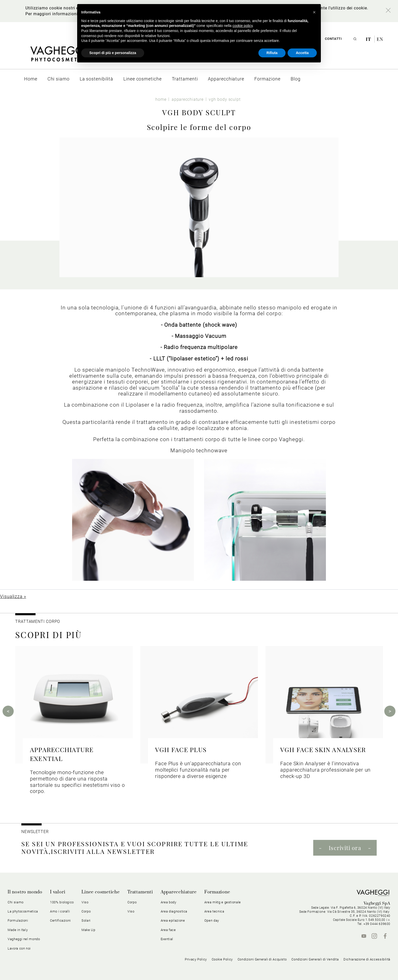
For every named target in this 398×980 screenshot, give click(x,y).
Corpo (86, 911)
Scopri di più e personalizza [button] (113, 53)
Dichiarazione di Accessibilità (367, 959)
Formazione (217, 892)
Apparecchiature (179, 892)
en (380, 39)
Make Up (88, 930)
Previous (8, 711)
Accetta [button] (302, 53)
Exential (167, 939)
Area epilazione (173, 920)
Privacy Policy (196, 959)
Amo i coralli (60, 911)
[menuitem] (31, 79)
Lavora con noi (19, 948)
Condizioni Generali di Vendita (315, 959)
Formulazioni (18, 920)
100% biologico (62, 902)
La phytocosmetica (23, 911)
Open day (212, 920)
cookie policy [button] (243, 26)
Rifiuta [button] (272, 53)
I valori (58, 892)
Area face (168, 930)
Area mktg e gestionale (223, 902)
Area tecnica (214, 911)
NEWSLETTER (35, 832)
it (369, 39)
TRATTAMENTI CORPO (38, 621)
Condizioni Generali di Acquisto (262, 959)
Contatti (333, 39)
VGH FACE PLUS (181, 749)
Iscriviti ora (345, 848)
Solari (86, 920)
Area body (169, 902)
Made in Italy (18, 930)
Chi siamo (16, 902)
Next (390, 711)
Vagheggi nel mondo (24, 939)
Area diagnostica (174, 911)
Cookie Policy (222, 959)
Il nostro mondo (25, 892)
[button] (314, 12)
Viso (85, 902)
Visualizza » (13, 596)
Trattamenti (140, 892)
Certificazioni (60, 920)
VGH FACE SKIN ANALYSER (323, 749)
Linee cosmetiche (101, 892)
